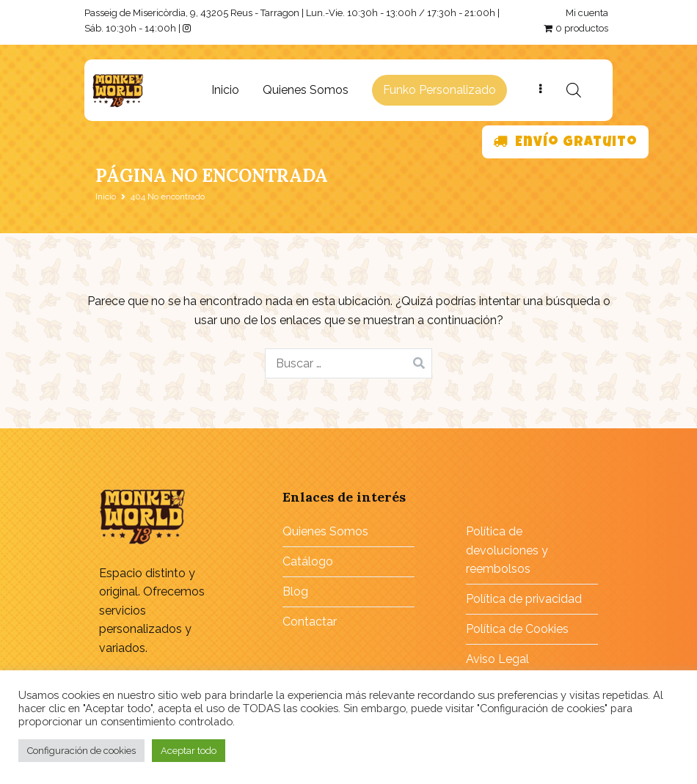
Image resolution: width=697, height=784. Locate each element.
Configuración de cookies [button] (81, 751)
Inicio (225, 90)
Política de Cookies (517, 629)
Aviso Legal (497, 659)
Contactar (310, 622)
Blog (295, 591)
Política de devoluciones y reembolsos (507, 550)
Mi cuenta (587, 13)
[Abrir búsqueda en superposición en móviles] (574, 90)
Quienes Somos (306, 90)
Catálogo (308, 561)
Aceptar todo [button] (189, 751)
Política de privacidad (524, 599)
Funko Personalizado (439, 90)
